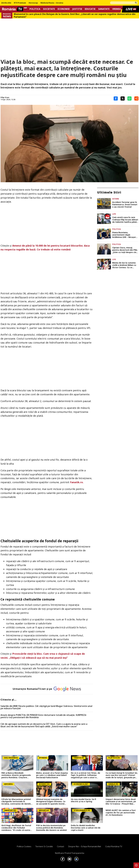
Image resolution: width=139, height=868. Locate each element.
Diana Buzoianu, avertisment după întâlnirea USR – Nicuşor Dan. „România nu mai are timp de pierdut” (125, 235)
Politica (35, 9)
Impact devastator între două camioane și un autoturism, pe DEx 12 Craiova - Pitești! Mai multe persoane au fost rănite (121, 802)
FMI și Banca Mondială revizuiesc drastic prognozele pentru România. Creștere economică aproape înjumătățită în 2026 (16, 775)
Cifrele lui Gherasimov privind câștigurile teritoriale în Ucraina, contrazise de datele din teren (16, 802)
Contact (61, 846)
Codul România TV (114, 846)
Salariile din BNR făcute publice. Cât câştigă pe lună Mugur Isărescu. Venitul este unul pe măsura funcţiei (46, 707)
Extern (116, 199)
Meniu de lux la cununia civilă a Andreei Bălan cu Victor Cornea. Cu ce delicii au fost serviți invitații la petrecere (124, 265)
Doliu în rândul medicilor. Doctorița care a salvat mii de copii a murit (86, 828)
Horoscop (33, 3)
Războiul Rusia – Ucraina (52, 3)
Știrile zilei (6, 3)
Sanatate (104, 9)
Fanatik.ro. (77, 482)
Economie (64, 9)
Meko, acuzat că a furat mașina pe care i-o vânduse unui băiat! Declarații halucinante (52, 775)
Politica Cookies (24, 846)
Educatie (90, 9)
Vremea (117, 9)
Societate (49, 9)
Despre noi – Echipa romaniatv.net (85, 846)
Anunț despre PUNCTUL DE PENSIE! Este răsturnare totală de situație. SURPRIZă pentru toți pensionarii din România (43, 716)
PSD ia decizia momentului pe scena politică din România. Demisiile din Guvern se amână (51, 828)
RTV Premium (20, 3)
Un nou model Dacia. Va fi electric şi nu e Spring (83, 801)
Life (114, 214)
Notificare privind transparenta (70, 853)
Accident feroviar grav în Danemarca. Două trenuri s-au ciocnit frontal (125, 205)
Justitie (77, 9)
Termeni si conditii (44, 846)
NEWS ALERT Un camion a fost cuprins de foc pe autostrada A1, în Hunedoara (121, 813)
